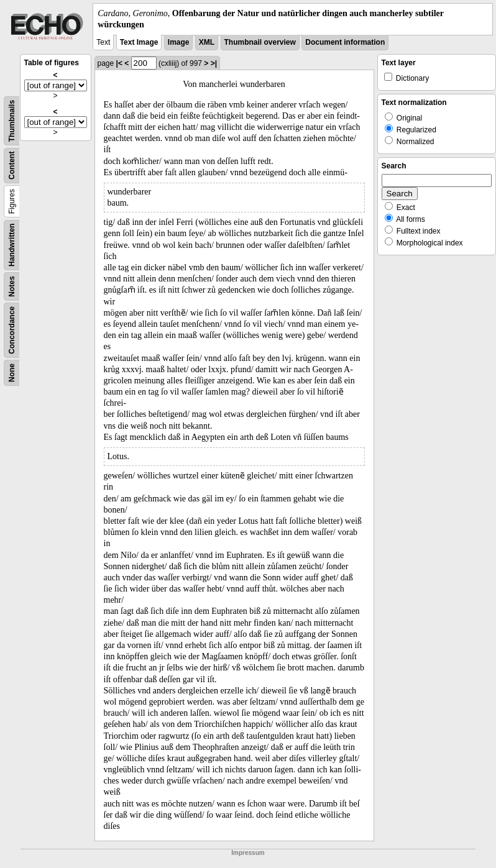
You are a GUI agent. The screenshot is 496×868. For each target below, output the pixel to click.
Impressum (248, 853)
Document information (345, 42)
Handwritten (12, 245)
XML (207, 42)
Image (179, 42)
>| (214, 63)
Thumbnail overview (260, 42)
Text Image (139, 42)
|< (119, 63)
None (12, 373)
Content (12, 166)
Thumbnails (12, 121)
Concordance (12, 330)
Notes (12, 287)
